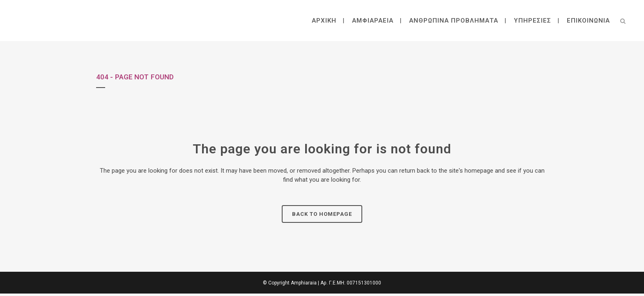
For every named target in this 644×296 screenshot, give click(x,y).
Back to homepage (322, 214)
